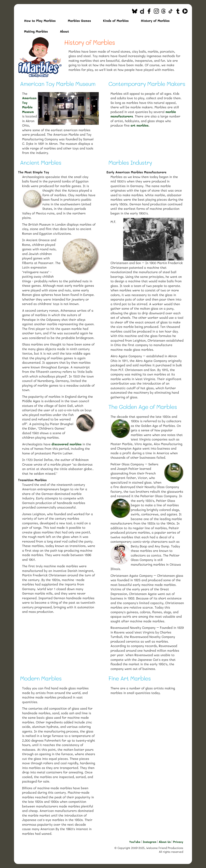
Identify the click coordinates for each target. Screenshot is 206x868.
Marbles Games (79, 21)
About (64, 31)
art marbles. (140, 125)
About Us (165, 842)
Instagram (150, 842)
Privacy (178, 842)
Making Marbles (36, 31)
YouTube (135, 842)
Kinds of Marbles (116, 21)
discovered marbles (67, 444)
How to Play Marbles (40, 21)
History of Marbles (155, 21)
